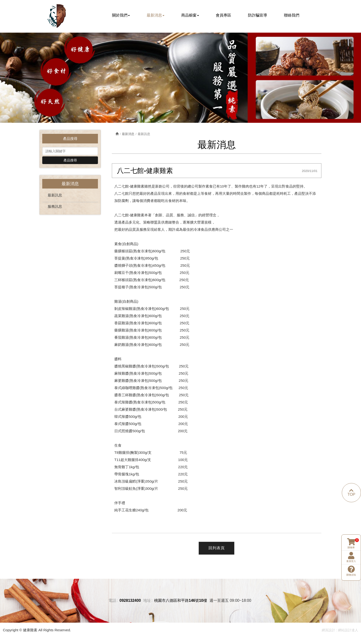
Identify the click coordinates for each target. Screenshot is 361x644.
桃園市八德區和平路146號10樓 (181, 602)
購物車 (351, 526)
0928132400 (130, 602)
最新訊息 (55, 196)
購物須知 (351, 553)
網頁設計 (328, 631)
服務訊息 (55, 207)
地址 (147, 602)
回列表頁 (217, 549)
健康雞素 (57, 16)
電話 (112, 602)
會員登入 (351, 539)
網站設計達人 (348, 631)
